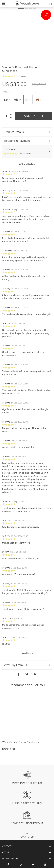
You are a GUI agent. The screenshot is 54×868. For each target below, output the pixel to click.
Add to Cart (34, 116)
